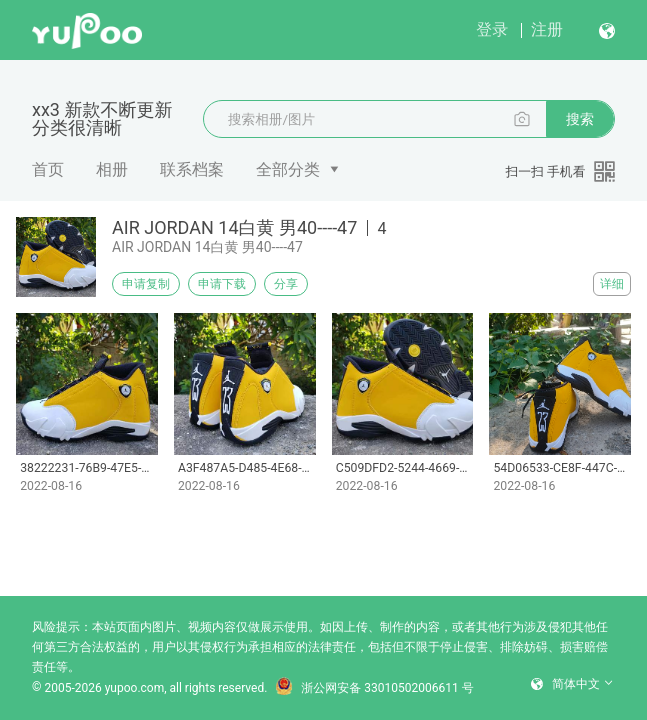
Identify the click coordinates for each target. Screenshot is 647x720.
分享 (286, 284)
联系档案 (192, 169)
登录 (492, 29)
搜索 (580, 119)
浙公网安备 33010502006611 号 (374, 688)
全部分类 (288, 169)
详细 (612, 284)
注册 (547, 29)
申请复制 (146, 284)
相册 (112, 169)
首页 (48, 169)
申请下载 (222, 284)
